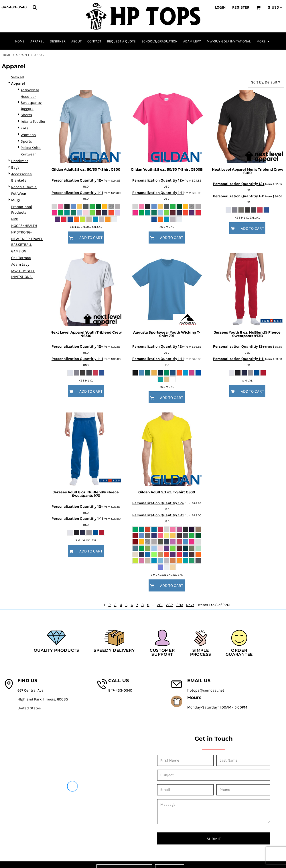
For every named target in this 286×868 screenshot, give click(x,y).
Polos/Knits (31, 148)
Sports (26, 141)
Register (241, 7)
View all (18, 77)
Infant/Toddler (33, 121)
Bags (15, 167)
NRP (15, 219)
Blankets (19, 180)
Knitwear (28, 154)
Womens (28, 135)
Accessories (21, 174)
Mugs (16, 200)
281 (160, 605)
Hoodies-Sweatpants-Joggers (31, 103)
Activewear (30, 90)
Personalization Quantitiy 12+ (77, 180)
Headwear (20, 161)
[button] (35, 7)
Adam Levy (20, 264)
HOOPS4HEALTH (24, 226)
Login (220, 7)
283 (180, 605)
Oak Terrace (21, 258)
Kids (24, 128)
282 (169, 605)
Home (6, 55)
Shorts (26, 115)
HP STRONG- (21, 232)
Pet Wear (19, 193)
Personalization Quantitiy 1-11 (77, 193)
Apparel (23, 55)
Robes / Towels (24, 187)
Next (190, 605)
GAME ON (19, 251)
